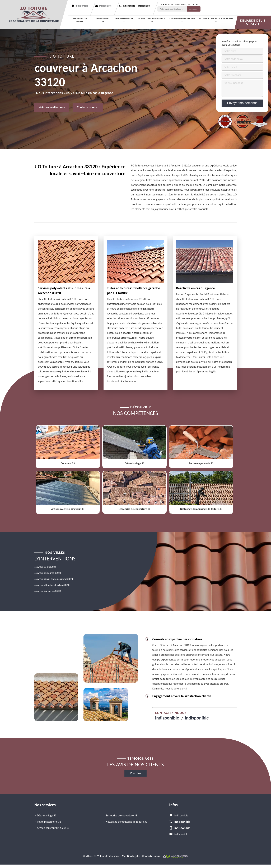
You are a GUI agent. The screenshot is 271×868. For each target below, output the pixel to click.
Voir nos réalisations (52, 107)
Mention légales (131, 856)
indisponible (105, 6)
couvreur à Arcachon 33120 (48, 591)
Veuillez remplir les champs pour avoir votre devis (240, 43)
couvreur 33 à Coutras (80, 20)
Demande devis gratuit (253, 22)
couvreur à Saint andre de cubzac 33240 (54, 579)
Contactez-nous (151, 856)
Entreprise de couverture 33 (182, 20)
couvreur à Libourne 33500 (48, 573)
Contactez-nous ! (88, 107)
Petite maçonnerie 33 (124, 20)
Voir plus (135, 773)
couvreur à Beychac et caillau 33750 (52, 585)
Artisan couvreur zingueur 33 (152, 20)
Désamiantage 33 (103, 20)
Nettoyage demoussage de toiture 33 (216, 20)
